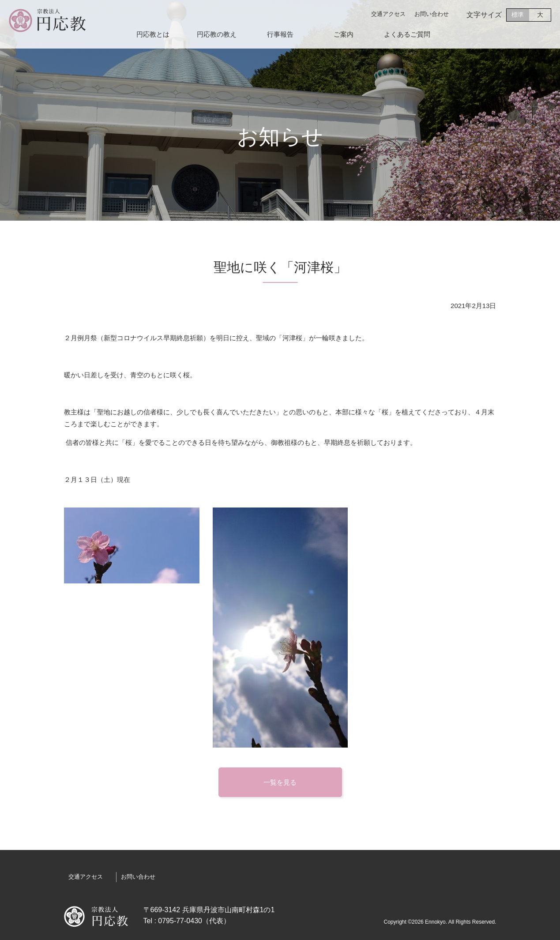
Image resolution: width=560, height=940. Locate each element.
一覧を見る (280, 782)
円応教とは (153, 35)
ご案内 (344, 35)
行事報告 (280, 35)
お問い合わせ (432, 14)
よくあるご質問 (407, 35)
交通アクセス (388, 14)
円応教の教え (217, 35)
